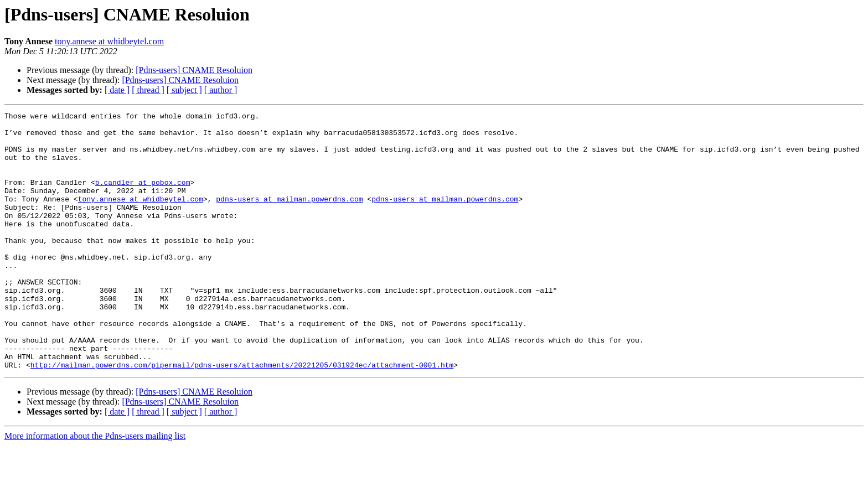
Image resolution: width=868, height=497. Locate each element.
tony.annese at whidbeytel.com (109, 41)
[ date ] (117, 90)
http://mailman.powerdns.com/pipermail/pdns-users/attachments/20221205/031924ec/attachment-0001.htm (242, 416)
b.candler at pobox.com (143, 197)
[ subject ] (184, 90)
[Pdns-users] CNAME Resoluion (194, 70)
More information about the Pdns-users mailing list (95, 487)
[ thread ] (148, 90)
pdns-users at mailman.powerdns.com (289, 217)
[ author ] (221, 90)
